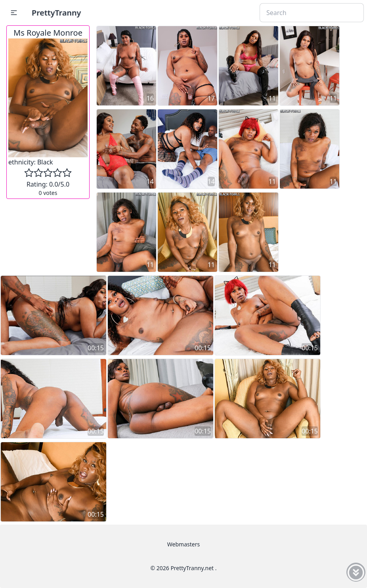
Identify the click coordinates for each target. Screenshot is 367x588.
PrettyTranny (56, 12)
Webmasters (183, 544)
